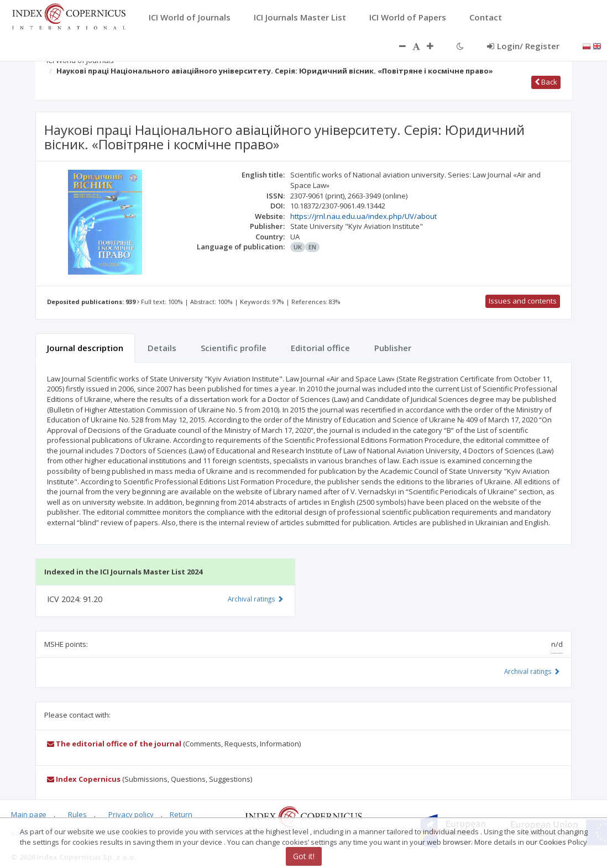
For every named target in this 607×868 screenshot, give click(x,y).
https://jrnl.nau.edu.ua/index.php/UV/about (363, 216)
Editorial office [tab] (320, 348)
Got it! (304, 856)
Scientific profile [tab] (234, 348)
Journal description (85, 348)
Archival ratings (532, 671)
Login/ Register (523, 46)
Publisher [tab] (393, 348)
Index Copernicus (84, 779)
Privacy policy (131, 814)
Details (162, 348)
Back (546, 82)
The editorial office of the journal (114, 744)
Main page (29, 814)
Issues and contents (523, 301)
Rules (77, 814)
